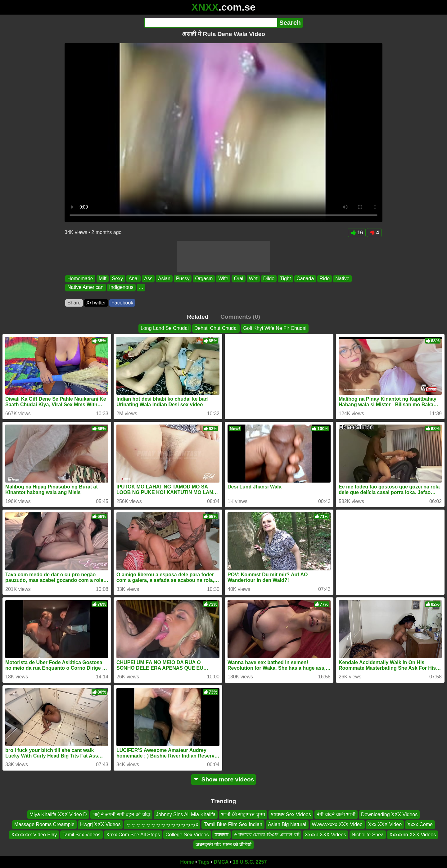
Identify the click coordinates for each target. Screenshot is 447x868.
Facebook (122, 303)
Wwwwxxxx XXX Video (337, 824)
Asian (164, 279)
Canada (305, 279)
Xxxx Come (420, 824)
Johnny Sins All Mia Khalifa (186, 814)
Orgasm (204, 279)
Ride (325, 279)
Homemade (80, 279)
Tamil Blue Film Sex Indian (233, 824)
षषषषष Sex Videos (291, 814)
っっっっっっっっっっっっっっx (162, 824)
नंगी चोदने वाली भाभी (336, 814)
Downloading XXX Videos (389, 814)
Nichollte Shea (368, 835)
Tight (285, 279)
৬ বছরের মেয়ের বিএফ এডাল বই (267, 835)
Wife (223, 279)
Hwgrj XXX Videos (100, 824)
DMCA (221, 862)
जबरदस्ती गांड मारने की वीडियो (224, 845)
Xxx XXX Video (385, 824)
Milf (103, 279)
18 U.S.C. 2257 (250, 862)
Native (342, 279)
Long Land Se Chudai (165, 328)
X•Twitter (96, 303)
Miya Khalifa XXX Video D (58, 814)
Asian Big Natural (287, 824)
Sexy (118, 279)
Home (187, 862)
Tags (204, 862)
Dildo (269, 279)
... (141, 288)
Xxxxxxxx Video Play (34, 835)
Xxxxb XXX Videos (325, 835)
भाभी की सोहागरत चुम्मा (243, 814)
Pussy (183, 279)
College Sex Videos (187, 835)
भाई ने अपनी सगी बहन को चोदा (122, 814)
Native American (86, 288)
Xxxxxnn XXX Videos (413, 835)
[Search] (211, 23)
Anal (133, 279)
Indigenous (121, 288)
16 (357, 233)
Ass (148, 279)
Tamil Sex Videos (81, 835)
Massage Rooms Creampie (44, 824)
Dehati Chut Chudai (216, 328)
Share (74, 303)
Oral (238, 279)
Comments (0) (240, 317)
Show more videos (224, 779)
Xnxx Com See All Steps (133, 835)
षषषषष (221, 835)
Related (198, 317)
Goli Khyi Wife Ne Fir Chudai (275, 328)
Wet (253, 279)
